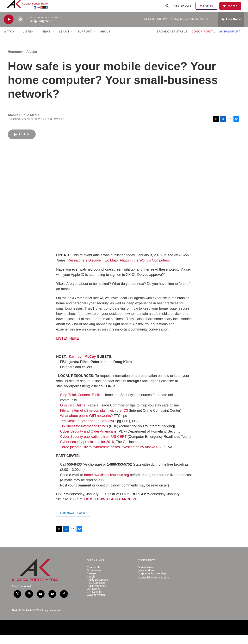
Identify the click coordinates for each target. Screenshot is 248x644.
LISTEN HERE (68, 347)
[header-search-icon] (168, 10)
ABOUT (105, 40)
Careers (92, 582)
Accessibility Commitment (153, 586)
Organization (94, 579)
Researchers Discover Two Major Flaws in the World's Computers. (119, 269)
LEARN (64, 40)
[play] (9, 28)
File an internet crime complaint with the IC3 (94, 419)
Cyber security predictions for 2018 (87, 451)
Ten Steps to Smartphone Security (87, 430)
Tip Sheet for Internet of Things (84, 435)
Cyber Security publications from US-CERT (93, 445)
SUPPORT (84, 40)
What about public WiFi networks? (86, 424)
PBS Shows (183, 10)
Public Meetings (96, 595)
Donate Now (145, 576)
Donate (234, 11)
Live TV (208, 10)
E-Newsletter (95, 601)
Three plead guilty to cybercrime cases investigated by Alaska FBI (111, 456)
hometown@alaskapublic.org (106, 484)
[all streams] (231, 28)
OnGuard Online (73, 414)
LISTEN (28, 40)
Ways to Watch (96, 604)
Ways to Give (146, 579)
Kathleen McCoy (82, 365)
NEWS (46, 40)
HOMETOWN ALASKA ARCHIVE (111, 508)
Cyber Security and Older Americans (88, 440)
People (91, 585)
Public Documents (98, 588)
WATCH (9, 40)
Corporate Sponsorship (152, 582)
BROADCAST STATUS (172, 40)
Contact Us (93, 576)
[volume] (20, 28)
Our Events (94, 598)
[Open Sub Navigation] (17, 40)
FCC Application (96, 592)
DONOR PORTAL (204, 40)
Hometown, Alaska (22, 60)
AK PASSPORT (230, 40)
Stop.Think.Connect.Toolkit (81, 404)
